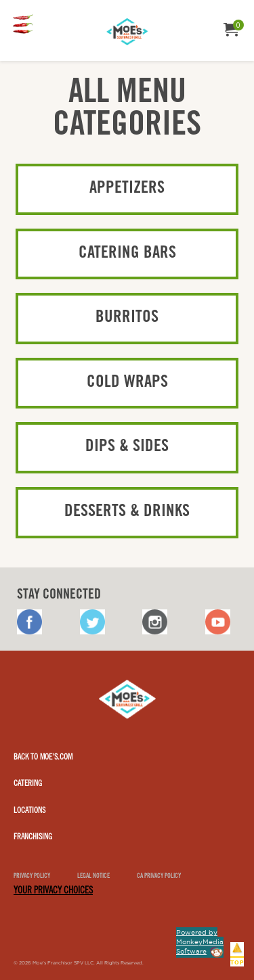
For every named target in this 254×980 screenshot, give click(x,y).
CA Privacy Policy (159, 877)
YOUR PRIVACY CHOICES (53, 891)
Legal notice (93, 877)
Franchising (33, 837)
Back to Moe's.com (43, 757)
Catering (28, 784)
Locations (29, 811)
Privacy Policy (32, 877)
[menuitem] (23, 25)
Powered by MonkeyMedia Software (200, 942)
